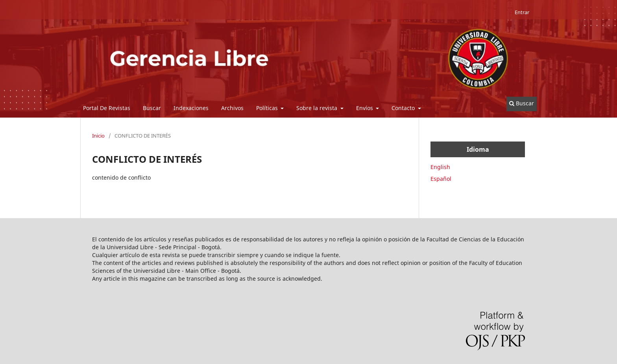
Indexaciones (191, 108)
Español (441, 179)
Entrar (522, 12)
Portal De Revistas (107, 108)
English (440, 167)
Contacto (404, 108)
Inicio (98, 136)
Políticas (268, 108)
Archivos (232, 108)
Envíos (365, 108)
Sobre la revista (318, 108)
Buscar (152, 108)
